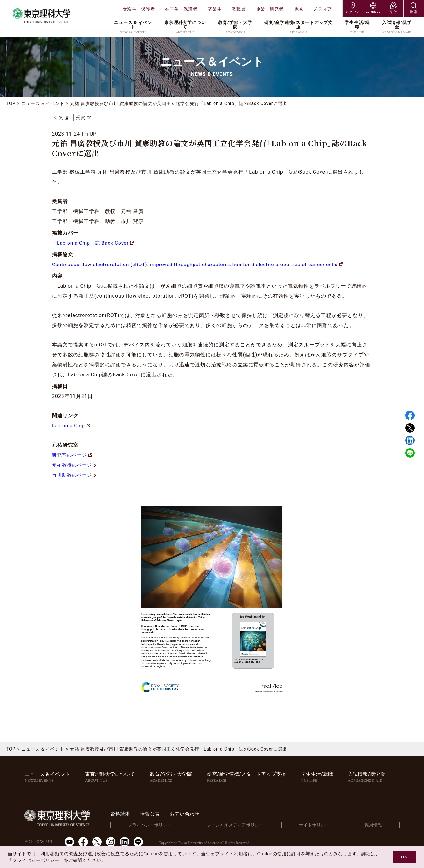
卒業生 (215, 9)
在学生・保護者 (181, 9)
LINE (410, 453)
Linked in (410, 440)
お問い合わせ (198, 814)
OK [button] (404, 857)
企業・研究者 (270, 9)
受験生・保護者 (139, 9)
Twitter (410, 428)
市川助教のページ (76, 475)
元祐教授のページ (76, 465)
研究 (59, 117)
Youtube (69, 841)
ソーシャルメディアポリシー (243, 825)
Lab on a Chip (72, 426)
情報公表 (162, 814)
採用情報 (375, 825)
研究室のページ (73, 455)
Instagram (111, 841)
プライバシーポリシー (159, 825)
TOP (11, 103)
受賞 (81, 117)
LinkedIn (124, 841)
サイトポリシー (320, 825)
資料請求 (131, 814)
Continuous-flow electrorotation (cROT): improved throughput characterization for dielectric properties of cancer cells (202, 264)
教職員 (239, 9)
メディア (323, 9)
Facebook (410, 415)
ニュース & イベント (43, 103)
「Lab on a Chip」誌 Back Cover (94, 243)
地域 (298, 9)
